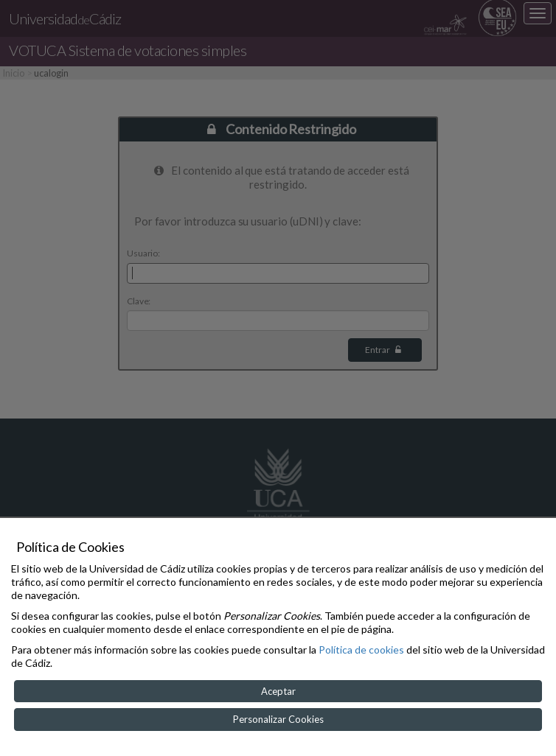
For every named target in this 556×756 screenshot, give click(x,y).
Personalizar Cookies (278, 719)
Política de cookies (361, 650)
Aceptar (278, 691)
